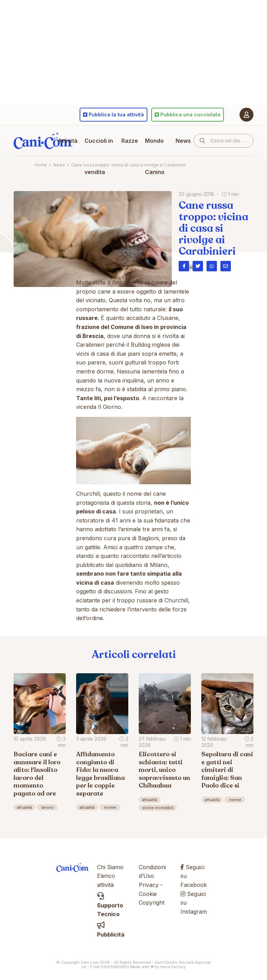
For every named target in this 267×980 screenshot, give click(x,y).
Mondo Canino (155, 156)
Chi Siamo (110, 867)
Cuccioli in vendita (99, 156)
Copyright (152, 903)
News (183, 141)
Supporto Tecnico (110, 905)
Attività (68, 141)
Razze (130, 141)
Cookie (148, 894)
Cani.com (43, 141)
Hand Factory (173, 967)
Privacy (149, 885)
